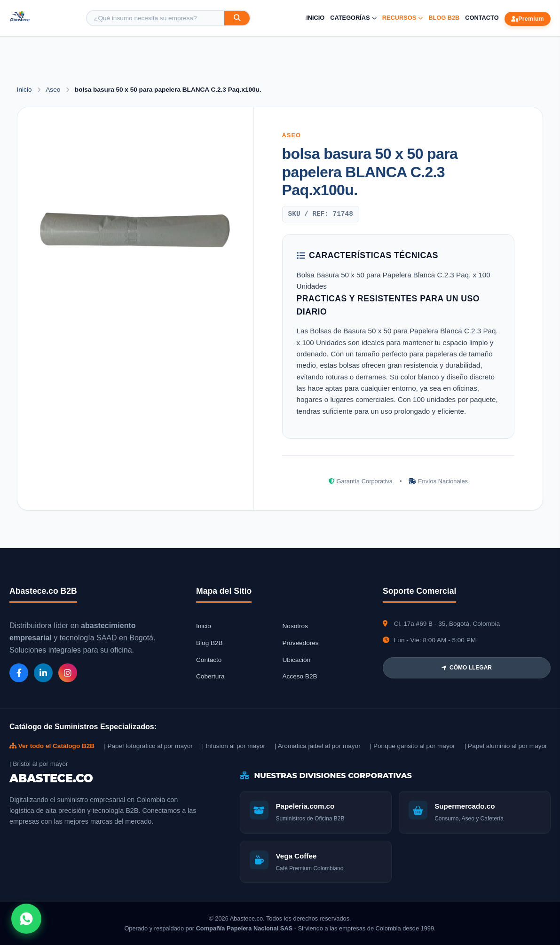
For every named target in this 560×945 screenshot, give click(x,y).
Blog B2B (444, 18)
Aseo (54, 90)
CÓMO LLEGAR (467, 668)
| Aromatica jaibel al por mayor (318, 746)
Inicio (315, 18)
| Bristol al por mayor (39, 764)
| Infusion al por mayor (234, 746)
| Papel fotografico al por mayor (148, 746)
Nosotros (295, 626)
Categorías (353, 18)
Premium (528, 19)
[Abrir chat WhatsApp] (26, 919)
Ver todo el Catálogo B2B (52, 746)
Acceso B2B (300, 676)
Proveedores (301, 643)
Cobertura (210, 676)
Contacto (482, 18)
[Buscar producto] (156, 18)
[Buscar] (237, 18)
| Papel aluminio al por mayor (506, 746)
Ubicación (297, 660)
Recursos (403, 18)
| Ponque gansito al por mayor (413, 746)
